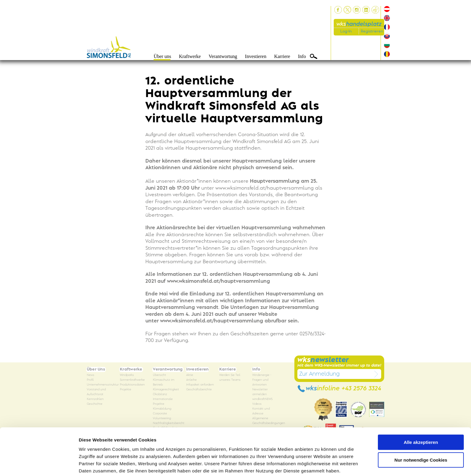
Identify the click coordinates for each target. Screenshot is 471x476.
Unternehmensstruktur (103, 385)
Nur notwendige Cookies (421, 436)
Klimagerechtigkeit (166, 390)
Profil (90, 380)
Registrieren (372, 31)
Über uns (162, 56)
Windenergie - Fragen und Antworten (262, 380)
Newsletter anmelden (260, 392)
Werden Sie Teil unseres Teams (230, 378)
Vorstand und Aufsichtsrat (96, 392)
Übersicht (160, 375)
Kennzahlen (95, 399)
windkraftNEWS (262, 399)
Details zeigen (94, 464)
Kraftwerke (190, 56)
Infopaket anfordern (200, 385)
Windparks (127, 375)
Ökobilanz (160, 394)
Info (302, 56)
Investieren (256, 56)
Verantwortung (223, 56)
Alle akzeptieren (421, 419)
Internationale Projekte (163, 402)
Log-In (346, 31)
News (91, 375)
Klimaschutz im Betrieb (164, 382)
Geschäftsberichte (199, 390)
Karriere (282, 56)
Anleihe (191, 380)
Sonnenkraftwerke (132, 380)
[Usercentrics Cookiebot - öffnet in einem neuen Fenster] (39, 464)
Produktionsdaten (132, 385)
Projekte (126, 390)
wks (359, 24)
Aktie (190, 375)
